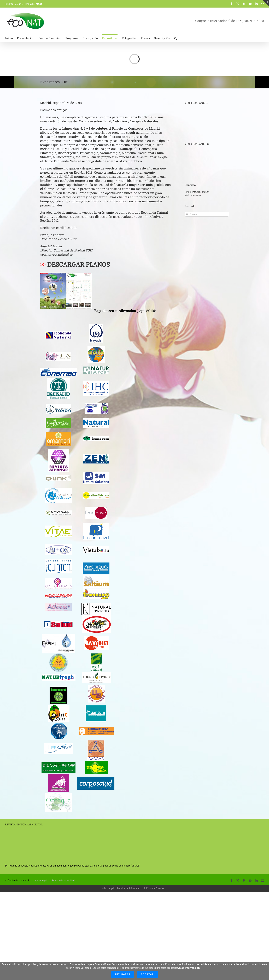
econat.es (196, 195)
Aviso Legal (108, 888)
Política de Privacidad (129, 888)
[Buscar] (187, 214)
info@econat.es (34, 4)
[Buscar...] (207, 214)
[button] (176, 38)
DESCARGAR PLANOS (78, 265)
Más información (189, 968)
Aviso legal (41, 880)
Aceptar (147, 974)
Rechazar (123, 974)
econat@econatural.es (56, 255)
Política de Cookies (154, 888)
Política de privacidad (63, 880)
